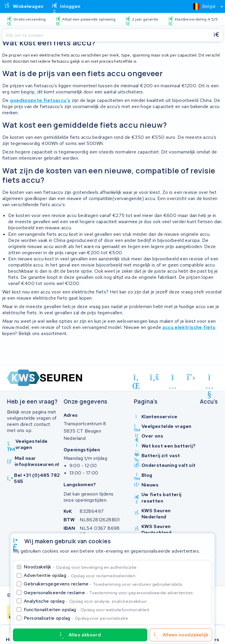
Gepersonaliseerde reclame (109, 593)
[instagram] (173, 378)
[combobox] (206, 6)
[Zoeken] (106, 35)
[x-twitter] (191, 377)
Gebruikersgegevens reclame (103, 584)
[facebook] (155, 377)
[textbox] (204, 6)
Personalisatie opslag (76, 618)
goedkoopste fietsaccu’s (40, 100)
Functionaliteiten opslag (87, 610)
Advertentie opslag (80, 575)
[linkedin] (136, 378)
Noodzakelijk (81, 567)
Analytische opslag (86, 601)
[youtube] (209, 378)
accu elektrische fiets (189, 327)
